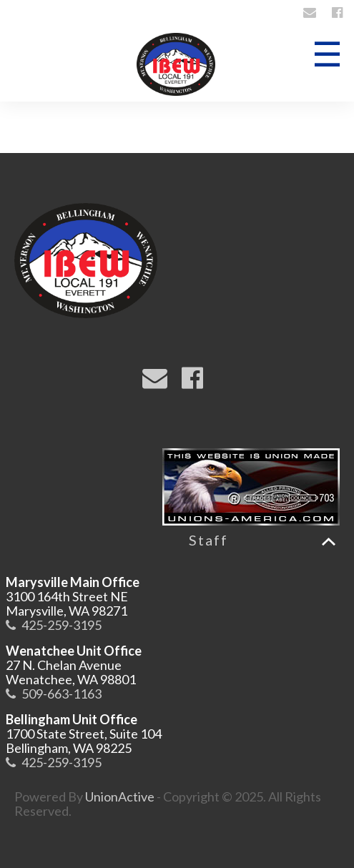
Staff (208, 540)
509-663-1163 (62, 694)
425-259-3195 (62, 625)
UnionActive (120, 797)
